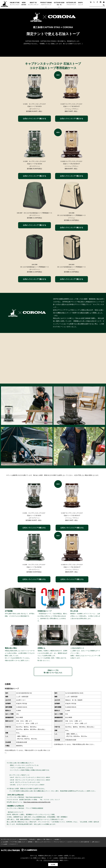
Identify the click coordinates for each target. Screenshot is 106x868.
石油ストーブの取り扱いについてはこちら (53, 671)
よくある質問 (4, 842)
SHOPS (80, 4)
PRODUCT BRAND (46, 4)
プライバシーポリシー (59, 842)
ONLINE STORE (15, 4)
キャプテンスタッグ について (9, 840)
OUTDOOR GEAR (59, 4)
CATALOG (32, 840)
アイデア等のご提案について (18, 842)
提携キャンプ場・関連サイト (44, 840)
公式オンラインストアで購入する (34, 119)
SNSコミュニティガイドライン (43, 842)
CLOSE (53, 864)
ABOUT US (33, 4)
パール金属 (4, 844)
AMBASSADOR (23, 840)
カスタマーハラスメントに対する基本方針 (78, 842)
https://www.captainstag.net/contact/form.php (37, 802)
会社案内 (57, 840)
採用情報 (30, 842)
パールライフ (13, 844)
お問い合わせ (95, 842)
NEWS (24, 4)
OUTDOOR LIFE (71, 4)
